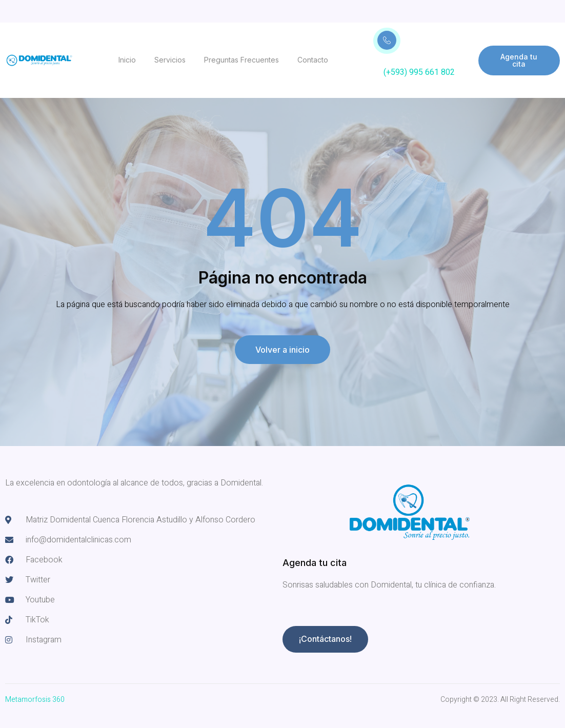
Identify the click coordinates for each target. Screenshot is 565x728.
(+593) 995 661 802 (419, 72)
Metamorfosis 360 (35, 700)
